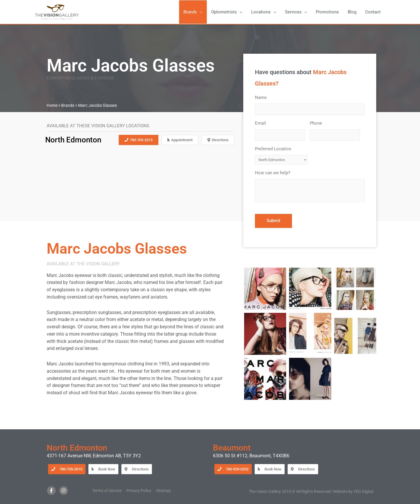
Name (263, 97)
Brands (68, 105)
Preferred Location (275, 149)
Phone (318, 123)
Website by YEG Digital (353, 491)
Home (52, 105)
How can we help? (275, 173)
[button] (193, 12)
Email (262, 123)
